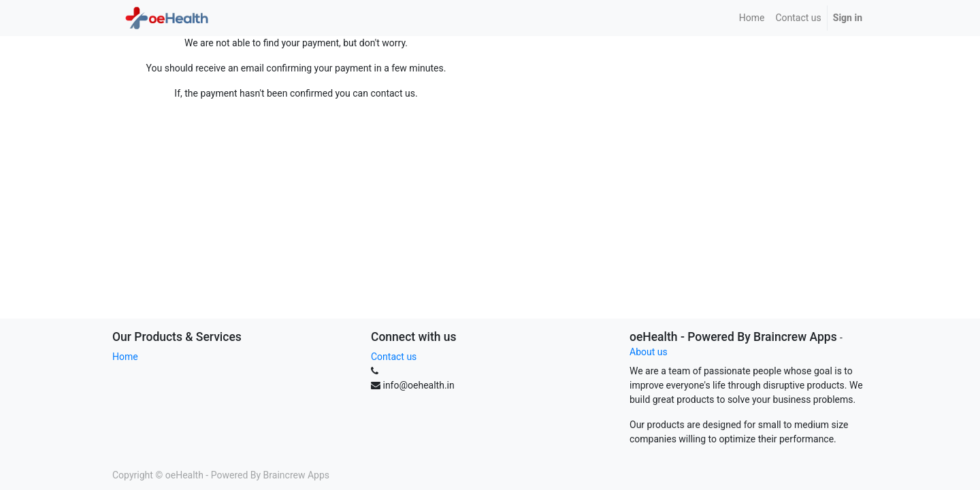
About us (649, 352)
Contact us (394, 357)
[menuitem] (752, 18)
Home (125, 357)
